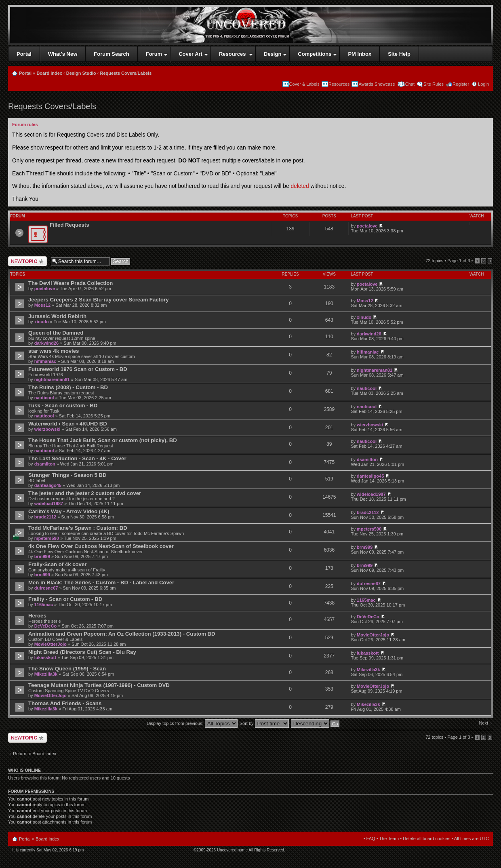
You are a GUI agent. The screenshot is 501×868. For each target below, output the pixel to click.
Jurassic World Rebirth (57, 316)
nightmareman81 (52, 379)
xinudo (42, 322)
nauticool (44, 398)
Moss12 (42, 305)
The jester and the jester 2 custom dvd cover (85, 493)
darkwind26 (47, 343)
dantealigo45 (48, 485)
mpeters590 (47, 538)
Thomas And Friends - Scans (65, 703)
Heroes (37, 616)
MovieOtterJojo (51, 644)
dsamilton (45, 464)
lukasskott (45, 657)
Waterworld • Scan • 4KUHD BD (68, 424)
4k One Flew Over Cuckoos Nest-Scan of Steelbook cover (101, 546)
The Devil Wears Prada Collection (71, 283)
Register (461, 84)
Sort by (264, 723)
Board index (49, 73)
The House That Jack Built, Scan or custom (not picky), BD (103, 440)
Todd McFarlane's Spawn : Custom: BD (78, 528)
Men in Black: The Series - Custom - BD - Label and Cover (101, 583)
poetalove (367, 226)
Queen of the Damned (56, 333)
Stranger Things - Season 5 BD (67, 475)
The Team (389, 839)
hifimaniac (45, 361)
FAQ (371, 839)
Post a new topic (27, 261)
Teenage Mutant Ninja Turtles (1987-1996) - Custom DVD (99, 685)
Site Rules (434, 84)
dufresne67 (46, 588)
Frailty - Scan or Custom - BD (65, 599)
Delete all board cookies (426, 839)
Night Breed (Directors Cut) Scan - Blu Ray (82, 652)
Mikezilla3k (46, 674)
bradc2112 (45, 517)
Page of (459, 261)
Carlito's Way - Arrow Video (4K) (69, 511)
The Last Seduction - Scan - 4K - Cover (77, 458)
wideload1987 (49, 504)
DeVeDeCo (46, 626)
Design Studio (81, 73)
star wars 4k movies (54, 351)
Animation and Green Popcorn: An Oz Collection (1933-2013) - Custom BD (122, 634)
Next (483, 723)
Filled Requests (69, 225)
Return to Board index (35, 754)
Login (483, 84)
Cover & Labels (304, 84)
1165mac (44, 605)
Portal (25, 73)
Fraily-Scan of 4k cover (57, 564)
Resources (339, 84)
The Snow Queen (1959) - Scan (67, 669)
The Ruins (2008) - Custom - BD (68, 387)
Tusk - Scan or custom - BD (63, 406)
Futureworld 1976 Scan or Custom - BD (78, 369)
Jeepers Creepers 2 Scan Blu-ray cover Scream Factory (98, 300)
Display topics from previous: (192, 723)
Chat (409, 84)
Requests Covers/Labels (126, 73)
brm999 (42, 556)
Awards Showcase (377, 84)
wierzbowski (47, 429)
